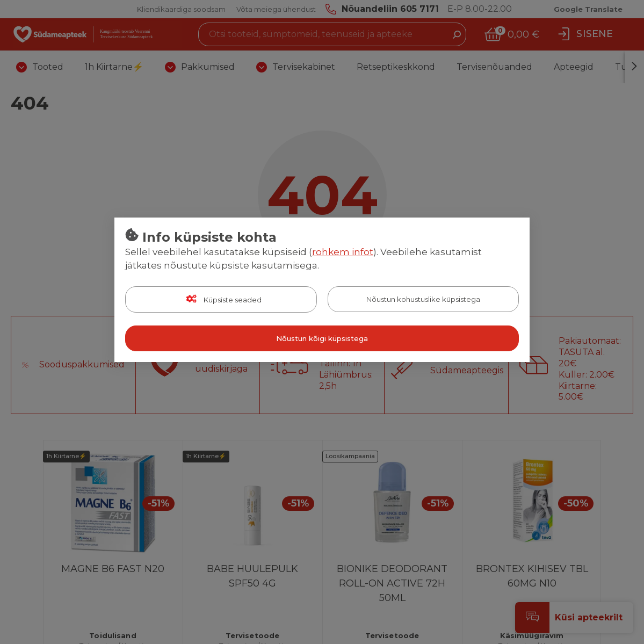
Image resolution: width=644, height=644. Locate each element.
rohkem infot (343, 252)
